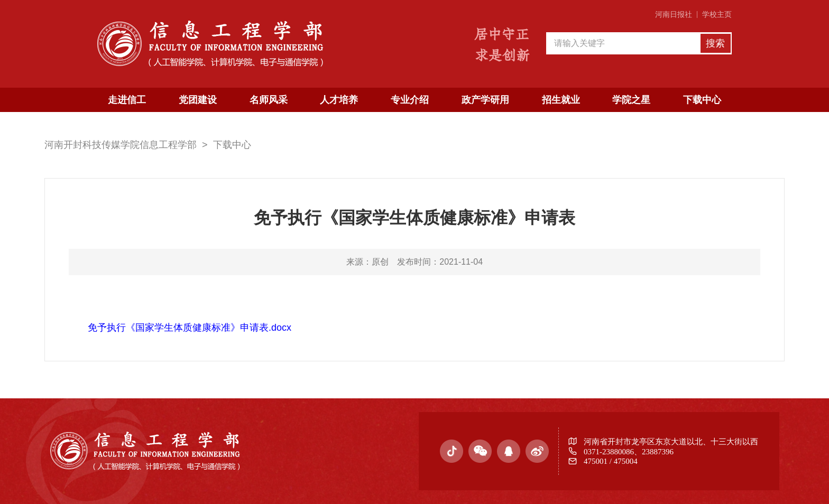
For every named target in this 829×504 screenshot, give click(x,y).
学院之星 (631, 100)
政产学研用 (485, 100)
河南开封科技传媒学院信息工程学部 (121, 145)
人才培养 (339, 100)
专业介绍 (410, 100)
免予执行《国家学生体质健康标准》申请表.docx (190, 328)
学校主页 (717, 15)
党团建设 (198, 100)
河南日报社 (674, 15)
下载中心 (702, 100)
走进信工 (127, 100)
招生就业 (561, 100)
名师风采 (269, 100)
